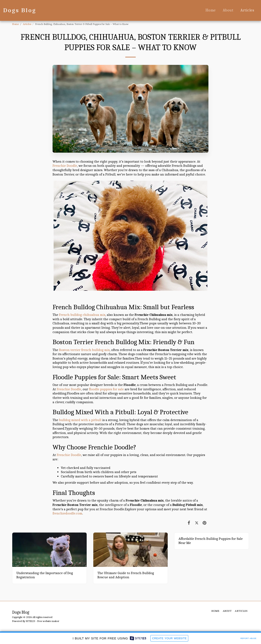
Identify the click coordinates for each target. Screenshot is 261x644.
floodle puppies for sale (106, 389)
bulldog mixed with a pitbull (80, 420)
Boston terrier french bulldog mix (84, 350)
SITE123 (30, 621)
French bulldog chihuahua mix (82, 315)
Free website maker (48, 621)
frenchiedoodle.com (67, 513)
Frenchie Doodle (65, 166)
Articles (27, 24)
